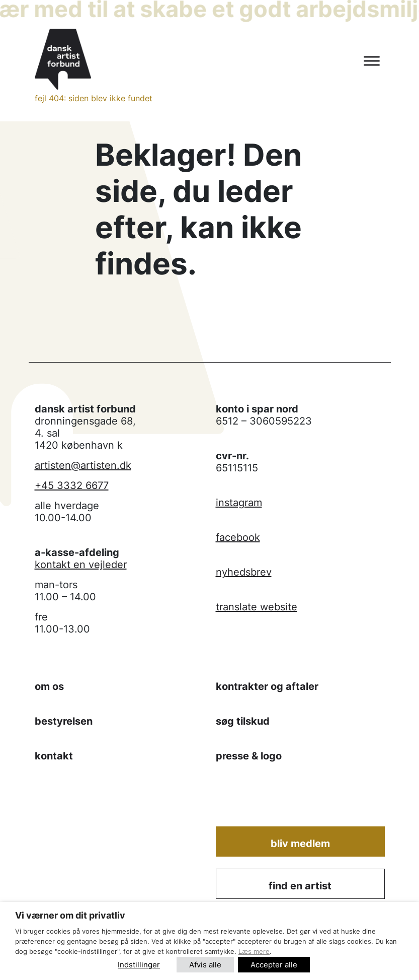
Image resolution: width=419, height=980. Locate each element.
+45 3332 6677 (72, 485)
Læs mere (254, 951)
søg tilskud (243, 721)
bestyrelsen (64, 721)
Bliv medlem (300, 844)
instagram (239, 503)
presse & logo (249, 756)
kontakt (54, 756)
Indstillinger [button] (139, 965)
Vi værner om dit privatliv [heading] (70, 915)
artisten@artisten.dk (83, 465)
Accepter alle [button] (274, 965)
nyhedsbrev (244, 572)
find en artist (300, 886)
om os (49, 686)
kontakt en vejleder (81, 565)
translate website (257, 607)
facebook (238, 537)
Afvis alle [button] (205, 965)
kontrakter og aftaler (267, 686)
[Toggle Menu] (372, 61)
